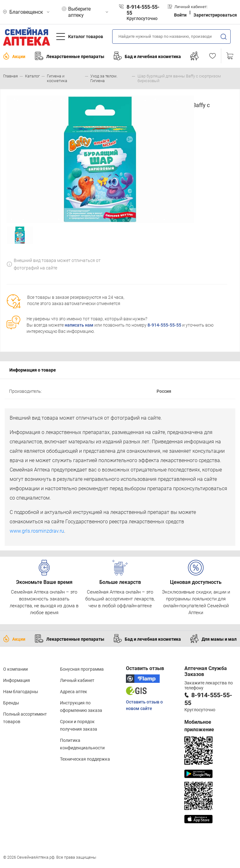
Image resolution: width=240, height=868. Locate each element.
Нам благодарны (21, 692)
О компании (15, 669)
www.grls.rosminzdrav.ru (37, 531)
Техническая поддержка (85, 759)
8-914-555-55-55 (164, 325)
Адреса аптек (74, 692)
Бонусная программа (82, 669)
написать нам (79, 325)
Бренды (11, 703)
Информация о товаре (33, 370)
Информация (17, 680)
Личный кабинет (77, 680)
